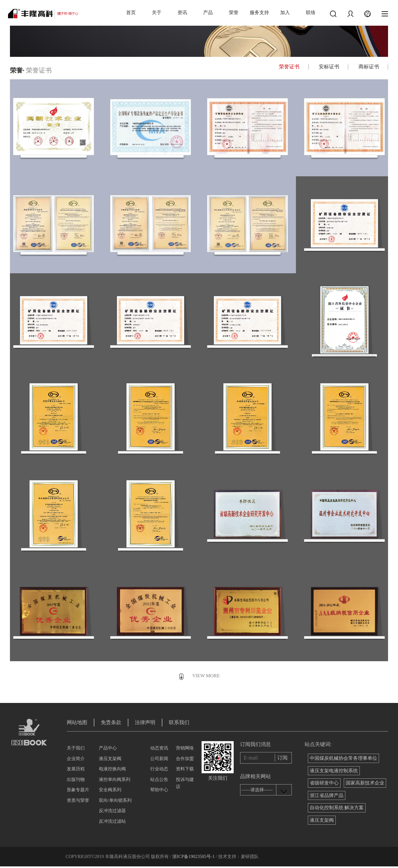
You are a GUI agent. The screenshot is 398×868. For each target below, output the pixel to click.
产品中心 (108, 748)
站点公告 (159, 780)
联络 (311, 13)
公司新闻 (159, 759)
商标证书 (369, 67)
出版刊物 (76, 780)
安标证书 (329, 67)
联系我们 (179, 722)
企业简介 (76, 759)
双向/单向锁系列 (115, 800)
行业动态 (159, 769)
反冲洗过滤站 (112, 821)
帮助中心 (159, 790)
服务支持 (259, 13)
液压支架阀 (110, 759)
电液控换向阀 (112, 769)
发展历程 (76, 769)
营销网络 (185, 748)
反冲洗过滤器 (112, 811)
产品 (208, 13)
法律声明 (145, 722)
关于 (157, 13)
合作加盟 (185, 759)
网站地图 (77, 722)
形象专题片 (78, 790)
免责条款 (111, 722)
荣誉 (234, 13)
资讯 (182, 13)
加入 (285, 13)
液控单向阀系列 (115, 780)
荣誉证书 (289, 67)
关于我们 (76, 748)
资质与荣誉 (78, 800)
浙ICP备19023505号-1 (193, 857)
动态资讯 (159, 748)
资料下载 (185, 769)
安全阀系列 (110, 790)
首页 (131, 13)
